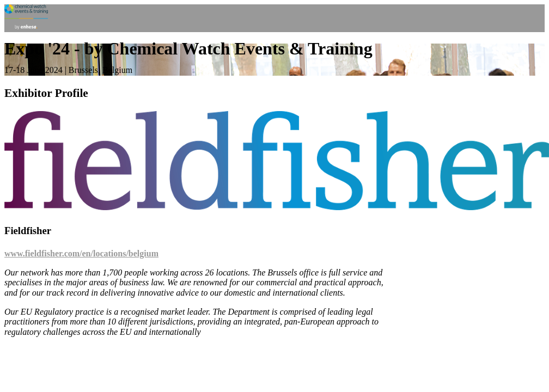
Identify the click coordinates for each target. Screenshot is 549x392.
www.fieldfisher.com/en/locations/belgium (81, 253)
